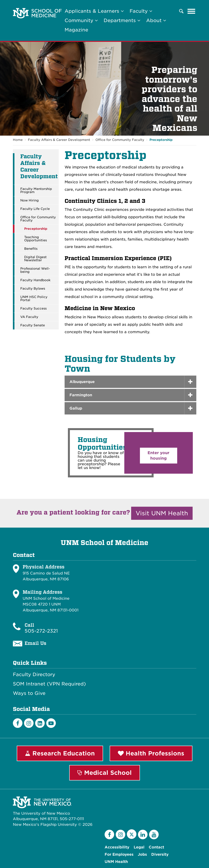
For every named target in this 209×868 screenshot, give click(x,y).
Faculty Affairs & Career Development (59, 140)
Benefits (31, 249)
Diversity (160, 854)
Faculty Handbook (35, 280)
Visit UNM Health (162, 513)
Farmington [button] (81, 395)
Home (18, 140)
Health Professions (151, 753)
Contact (156, 847)
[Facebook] (18, 723)
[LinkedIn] (40, 723)
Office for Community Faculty (120, 140)
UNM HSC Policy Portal (34, 299)
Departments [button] (122, 20)
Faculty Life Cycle (35, 209)
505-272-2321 (41, 631)
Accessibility (117, 847)
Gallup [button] (76, 408)
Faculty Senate (33, 325)
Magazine (76, 30)
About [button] (156, 20)
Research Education (60, 753)
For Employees (119, 854)
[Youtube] (51, 723)
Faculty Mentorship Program (36, 191)
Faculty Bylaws (33, 289)
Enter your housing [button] (158, 456)
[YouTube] (154, 834)
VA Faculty (29, 317)
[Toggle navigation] (191, 11)
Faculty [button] (141, 11)
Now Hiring (29, 200)
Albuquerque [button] (82, 382)
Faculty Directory (34, 675)
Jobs (142, 854)
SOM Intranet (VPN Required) (49, 684)
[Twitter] (132, 834)
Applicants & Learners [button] (94, 11)
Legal (139, 847)
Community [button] (81, 20)
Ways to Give (29, 693)
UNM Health (116, 862)
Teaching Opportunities (36, 239)
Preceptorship (161, 140)
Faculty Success (33, 309)
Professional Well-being (35, 270)
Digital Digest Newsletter (35, 259)
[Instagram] (29, 723)
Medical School (105, 773)
